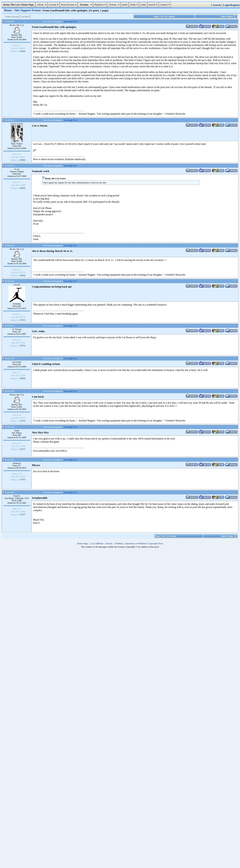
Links (143, 5)
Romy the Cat (17, 25)
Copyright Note (156, 543)
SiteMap (119, 543)
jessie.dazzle (17, 124)
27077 (22, 449)
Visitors (114, 5)
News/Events (69, 5)
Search (154, 5)
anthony (17, 463)
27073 (22, 320)
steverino (17, 362)
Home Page (83, 543)
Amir (17, 430)
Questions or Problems (136, 543)
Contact (165, 5)
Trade (135, 5)
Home (8, 10)
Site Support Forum (28, 10)
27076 (22, 421)
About (42, 5)
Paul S (17, 496)
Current (54, 5)
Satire (125, 5)
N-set (17, 169)
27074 (22, 346)
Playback (101, 5)
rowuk (17, 285)
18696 (22, 51)
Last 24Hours (97, 543)
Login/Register (232, 5)
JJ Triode (17, 329)
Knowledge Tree (70, 21)
